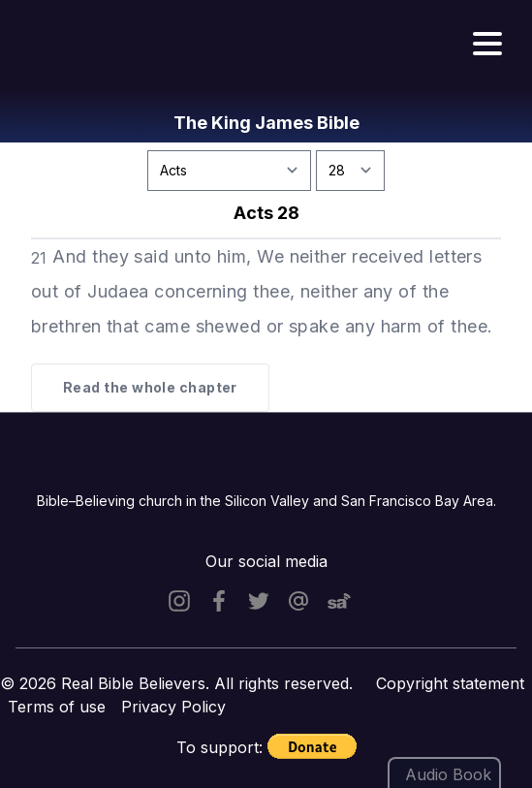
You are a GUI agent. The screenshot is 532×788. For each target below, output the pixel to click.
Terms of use (57, 707)
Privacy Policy (173, 707)
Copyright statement (450, 683)
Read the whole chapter (150, 387)
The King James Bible (266, 123)
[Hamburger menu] (487, 45)
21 (39, 258)
